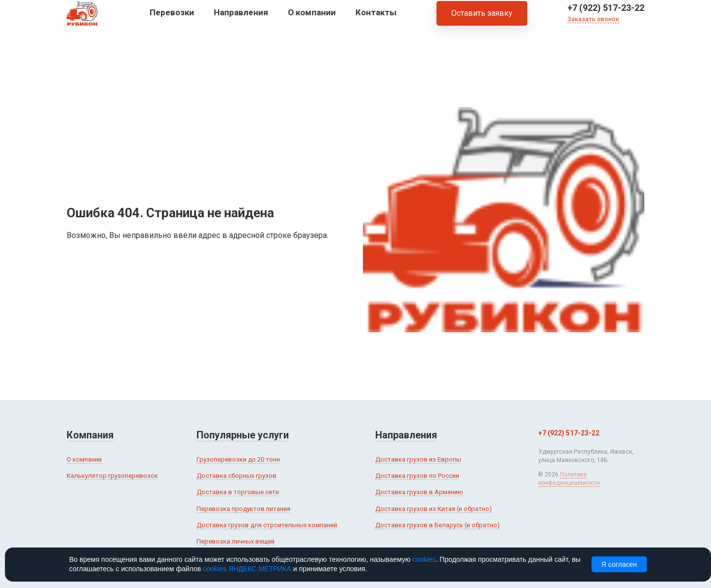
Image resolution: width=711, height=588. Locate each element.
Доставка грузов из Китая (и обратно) (434, 509)
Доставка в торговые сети (238, 492)
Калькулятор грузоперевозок (112, 476)
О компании (312, 19)
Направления (241, 19)
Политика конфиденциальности (569, 479)
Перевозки (172, 19)
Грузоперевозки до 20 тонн (238, 459)
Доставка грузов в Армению (419, 492)
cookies (424, 559)
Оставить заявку (482, 20)
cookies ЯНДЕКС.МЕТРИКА (247, 569)
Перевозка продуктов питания (243, 509)
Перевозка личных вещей (236, 541)
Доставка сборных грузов (237, 476)
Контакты (376, 19)
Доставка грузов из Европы (418, 459)
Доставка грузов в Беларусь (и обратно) (437, 525)
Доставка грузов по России (417, 476)
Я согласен (619, 564)
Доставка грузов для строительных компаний (267, 525)
